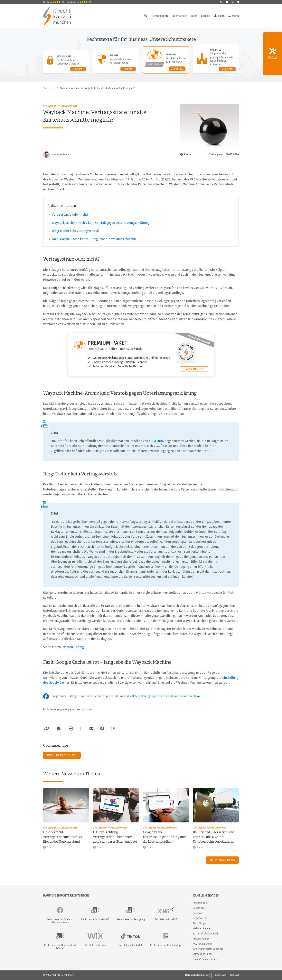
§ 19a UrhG (157, 441)
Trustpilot (79, 2)
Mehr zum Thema (222, 860)
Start (46, 88)
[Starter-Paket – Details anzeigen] (116, 61)
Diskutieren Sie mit (62, 755)
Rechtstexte (180, 16)
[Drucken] (70, 729)
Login (219, 16)
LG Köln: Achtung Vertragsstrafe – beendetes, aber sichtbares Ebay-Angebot (115, 837)
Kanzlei (206, 16)
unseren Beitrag (73, 647)
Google (54, 2)
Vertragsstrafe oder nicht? (70, 215)
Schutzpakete (160, 16)
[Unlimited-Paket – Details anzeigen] (216, 59)
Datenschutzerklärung (197, 975)
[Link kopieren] (46, 729)
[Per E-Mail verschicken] (91, 729)
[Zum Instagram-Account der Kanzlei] (113, 729)
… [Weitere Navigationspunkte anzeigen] (54, 88)
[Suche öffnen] (146, 16)
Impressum (220, 975)
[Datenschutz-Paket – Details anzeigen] (66, 62)
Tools (194, 16)
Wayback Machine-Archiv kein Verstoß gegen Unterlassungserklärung (101, 223)
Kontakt (235, 975)
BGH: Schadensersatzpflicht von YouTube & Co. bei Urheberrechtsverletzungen (214, 837)
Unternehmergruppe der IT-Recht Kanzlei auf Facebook (166, 696)
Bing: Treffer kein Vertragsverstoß (75, 231)
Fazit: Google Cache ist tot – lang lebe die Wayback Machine (94, 239)
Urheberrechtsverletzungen (60, 106)
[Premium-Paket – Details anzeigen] (166, 60)
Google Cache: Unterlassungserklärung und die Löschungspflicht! (164, 837)
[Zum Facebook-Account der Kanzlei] (102, 729)
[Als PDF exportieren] (59, 729)
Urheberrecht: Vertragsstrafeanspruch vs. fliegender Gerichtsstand (63, 837)
